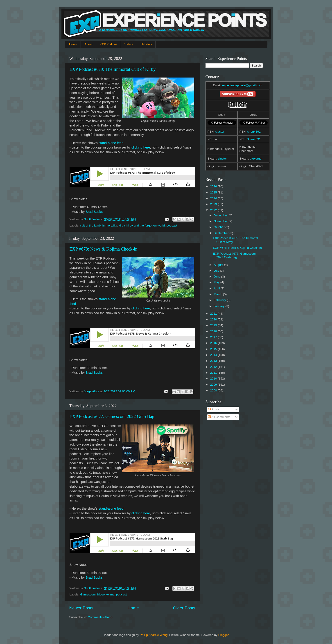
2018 (214, 331)
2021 (214, 314)
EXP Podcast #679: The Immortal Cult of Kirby (113, 69)
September (222, 233)
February (220, 300)
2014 (214, 355)
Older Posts (184, 608)
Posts (214, 409)
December (221, 215)
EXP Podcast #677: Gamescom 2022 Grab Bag (112, 416)
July (217, 271)
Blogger (224, 635)
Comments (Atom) (100, 617)
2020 (214, 319)
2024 (214, 198)
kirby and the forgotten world (146, 225)
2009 (214, 385)
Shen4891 (254, 139)
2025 (214, 192)
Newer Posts (81, 608)
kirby (122, 225)
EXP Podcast (108, 44)
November (221, 221)
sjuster (220, 132)
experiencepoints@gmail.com (242, 85)
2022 (214, 210)
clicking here (141, 147)
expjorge (256, 159)
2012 (214, 367)
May (217, 282)
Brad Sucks (94, 212)
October (220, 227)
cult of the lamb (90, 225)
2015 (214, 349)
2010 (214, 379)
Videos (129, 44)
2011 (214, 373)
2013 (214, 361)
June (218, 276)
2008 (214, 390)
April (217, 288)
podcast (172, 225)
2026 (214, 186)
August (219, 265)
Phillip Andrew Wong (154, 635)
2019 (214, 325)
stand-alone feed (111, 143)
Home (73, 44)
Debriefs (146, 44)
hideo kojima (106, 594)
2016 (214, 343)
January (220, 306)
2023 (214, 204)
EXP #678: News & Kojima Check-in (104, 249)
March (218, 294)
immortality (110, 225)
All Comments (219, 417)
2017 (214, 337)
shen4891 (254, 132)
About (88, 44)
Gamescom (88, 594)
